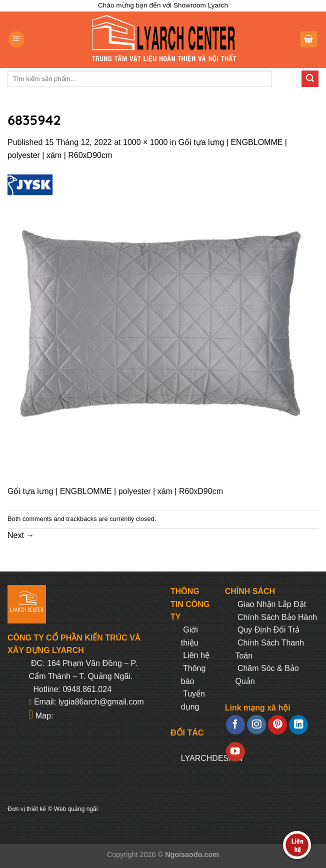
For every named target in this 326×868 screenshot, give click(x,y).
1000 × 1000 (145, 142)
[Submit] (310, 79)
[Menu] (16, 39)
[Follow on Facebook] (235, 725)
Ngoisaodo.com (192, 854)
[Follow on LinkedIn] (298, 725)
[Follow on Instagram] (256, 725)
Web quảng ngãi (76, 809)
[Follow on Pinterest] (277, 725)
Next (21, 535)
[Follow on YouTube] (235, 752)
